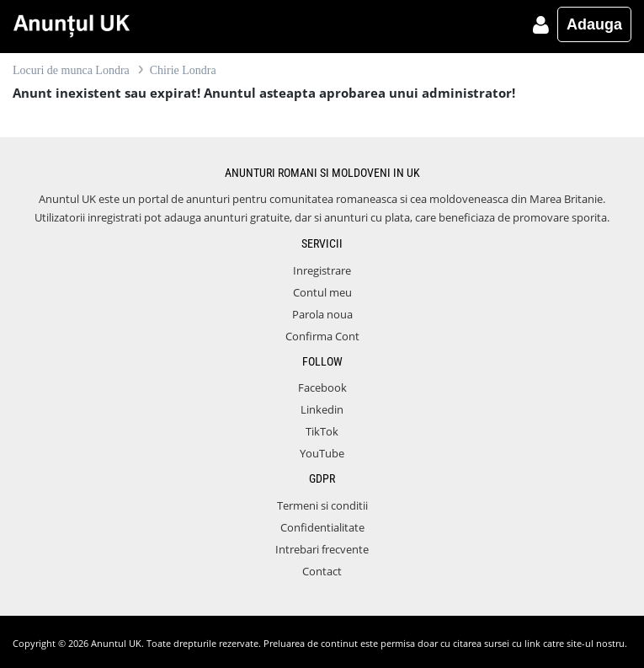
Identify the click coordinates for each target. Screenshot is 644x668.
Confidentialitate (322, 527)
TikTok (322, 431)
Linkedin (322, 409)
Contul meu (322, 292)
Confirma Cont (322, 336)
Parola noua (322, 314)
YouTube (322, 453)
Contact (322, 571)
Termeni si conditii (322, 505)
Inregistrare (322, 270)
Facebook (322, 387)
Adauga (594, 24)
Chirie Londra (183, 70)
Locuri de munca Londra (71, 70)
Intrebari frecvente (322, 549)
